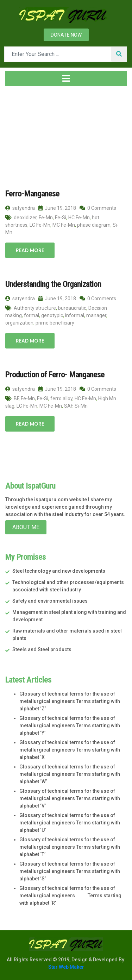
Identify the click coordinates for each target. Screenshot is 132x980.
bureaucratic (72, 308)
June (68, 133)
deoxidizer (25, 218)
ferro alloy (61, 398)
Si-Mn (81, 406)
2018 (45, 133)
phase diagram (94, 225)
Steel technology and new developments (59, 571)
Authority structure (35, 308)
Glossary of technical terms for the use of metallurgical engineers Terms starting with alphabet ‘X (70, 750)
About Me (26, 527)
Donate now (66, 35)
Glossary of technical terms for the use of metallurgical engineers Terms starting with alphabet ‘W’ (70, 774)
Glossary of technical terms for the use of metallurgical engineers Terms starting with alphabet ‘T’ (70, 847)
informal (75, 315)
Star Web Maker (66, 967)
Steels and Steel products (42, 649)
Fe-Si (61, 218)
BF (16, 398)
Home (16, 133)
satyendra (20, 208)
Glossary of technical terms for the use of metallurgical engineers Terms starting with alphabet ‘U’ (70, 823)
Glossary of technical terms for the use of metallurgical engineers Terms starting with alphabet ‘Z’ (70, 701)
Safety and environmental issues (50, 601)
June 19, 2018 (57, 208)
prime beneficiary (55, 323)
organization (19, 323)
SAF (68, 406)
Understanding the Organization (53, 284)
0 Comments (98, 208)
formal (32, 315)
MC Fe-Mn (64, 225)
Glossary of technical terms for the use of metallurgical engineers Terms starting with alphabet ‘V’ (70, 798)
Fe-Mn (46, 218)
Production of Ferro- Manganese (55, 375)
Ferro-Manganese (32, 194)
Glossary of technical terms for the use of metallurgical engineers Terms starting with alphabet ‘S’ (70, 871)
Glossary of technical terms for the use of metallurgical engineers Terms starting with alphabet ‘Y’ (70, 725)
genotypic (52, 315)
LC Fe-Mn (40, 225)
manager (96, 315)
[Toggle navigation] (66, 78)
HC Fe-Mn (79, 218)
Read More (30, 250)
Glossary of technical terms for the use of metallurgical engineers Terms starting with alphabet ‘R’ (70, 896)
